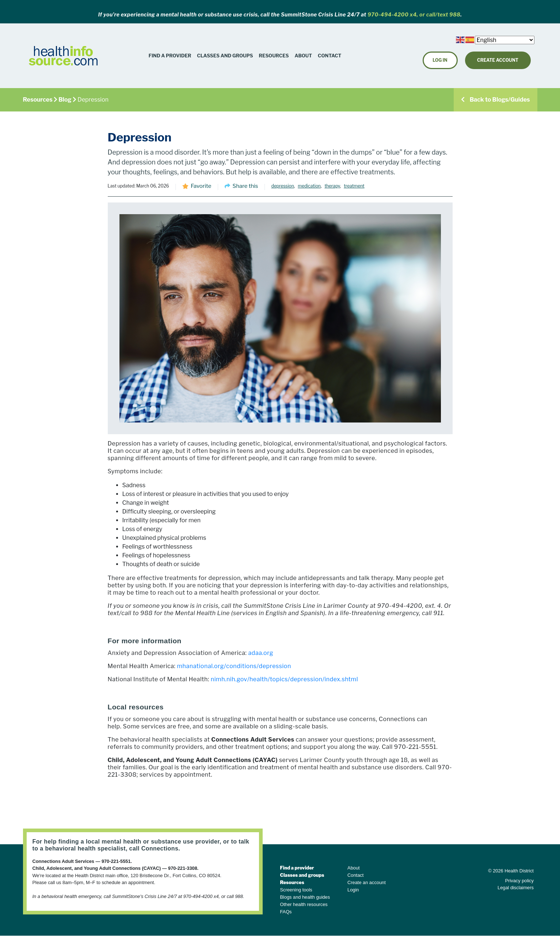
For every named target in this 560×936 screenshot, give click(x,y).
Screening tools (296, 890)
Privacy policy (519, 881)
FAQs (286, 912)
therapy (332, 186)
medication (309, 186)
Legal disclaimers (516, 888)
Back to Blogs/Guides (495, 100)
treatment (354, 186)
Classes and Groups (225, 56)
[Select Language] (505, 40)
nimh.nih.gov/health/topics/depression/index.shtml (284, 679)
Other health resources (304, 904)
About (304, 56)
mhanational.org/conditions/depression (234, 666)
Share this (245, 186)
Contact (329, 56)
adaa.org (261, 653)
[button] (274, 56)
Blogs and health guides (305, 897)
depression (283, 186)
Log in (440, 60)
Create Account (498, 60)
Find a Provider (170, 56)
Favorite (201, 186)
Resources (274, 56)
